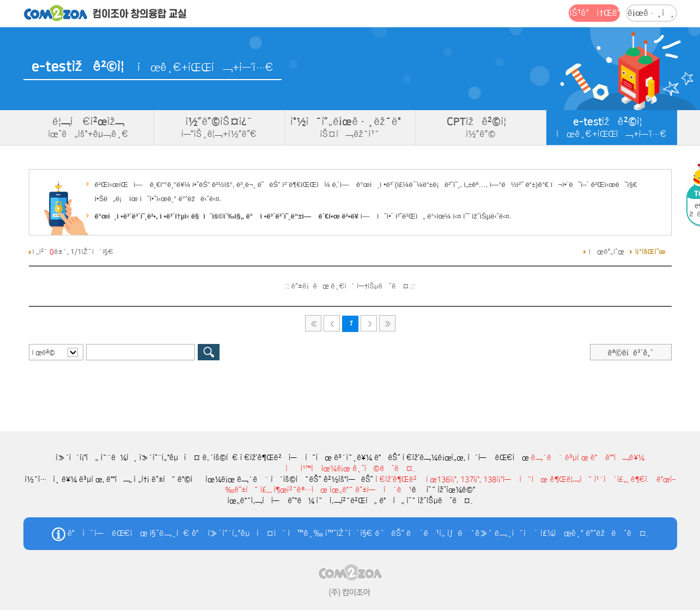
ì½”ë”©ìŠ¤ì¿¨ (219, 128)
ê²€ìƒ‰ (209, 352)
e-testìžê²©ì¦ (612, 128)
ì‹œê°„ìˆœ (607, 252)
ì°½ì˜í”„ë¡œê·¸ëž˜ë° (350, 128)
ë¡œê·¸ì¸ (652, 13)
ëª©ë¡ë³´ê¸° (630, 353)
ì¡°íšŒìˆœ (651, 252)
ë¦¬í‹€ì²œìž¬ (89, 128)
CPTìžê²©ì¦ (481, 128)
